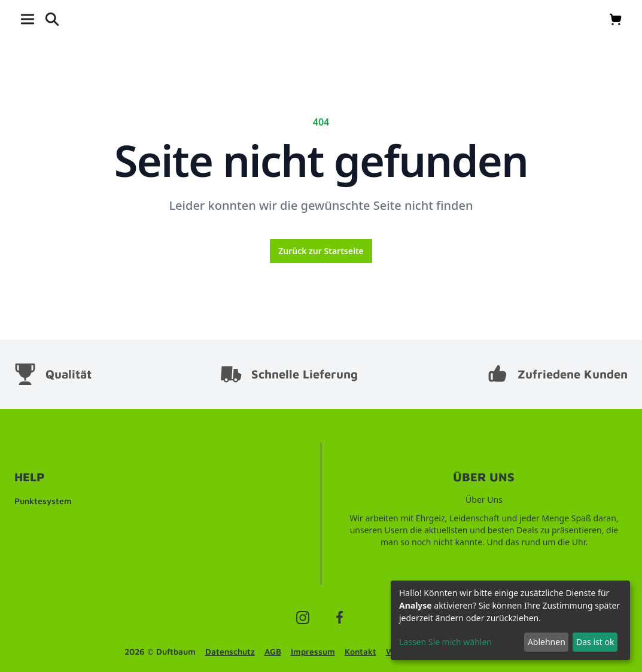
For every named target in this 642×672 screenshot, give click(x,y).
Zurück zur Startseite (321, 251)
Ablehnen (547, 642)
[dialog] (510, 620)
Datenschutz (230, 651)
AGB (273, 651)
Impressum (313, 651)
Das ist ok (595, 642)
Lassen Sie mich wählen (445, 642)
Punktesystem (43, 501)
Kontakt (360, 651)
